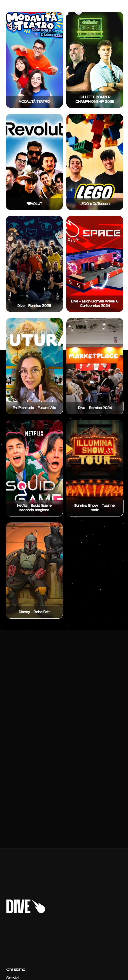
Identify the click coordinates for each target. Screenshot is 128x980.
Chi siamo (16, 970)
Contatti (105, 8)
